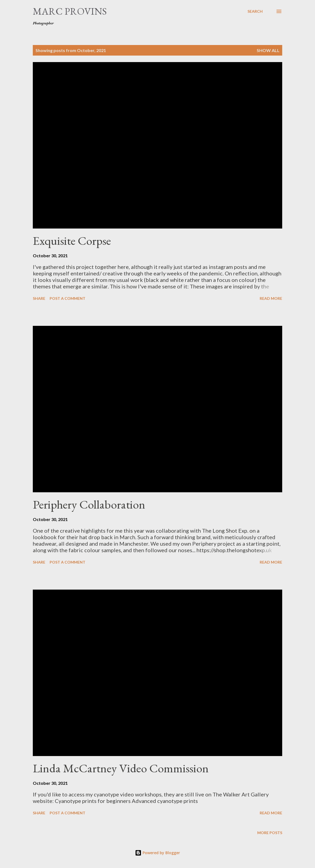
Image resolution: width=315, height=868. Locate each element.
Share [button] (39, 298)
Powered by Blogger (157, 853)
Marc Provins (70, 11)
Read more (271, 298)
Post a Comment (67, 298)
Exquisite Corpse (72, 241)
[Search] (255, 11)
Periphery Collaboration (89, 504)
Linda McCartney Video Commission (121, 768)
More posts (270, 833)
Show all (268, 50)
